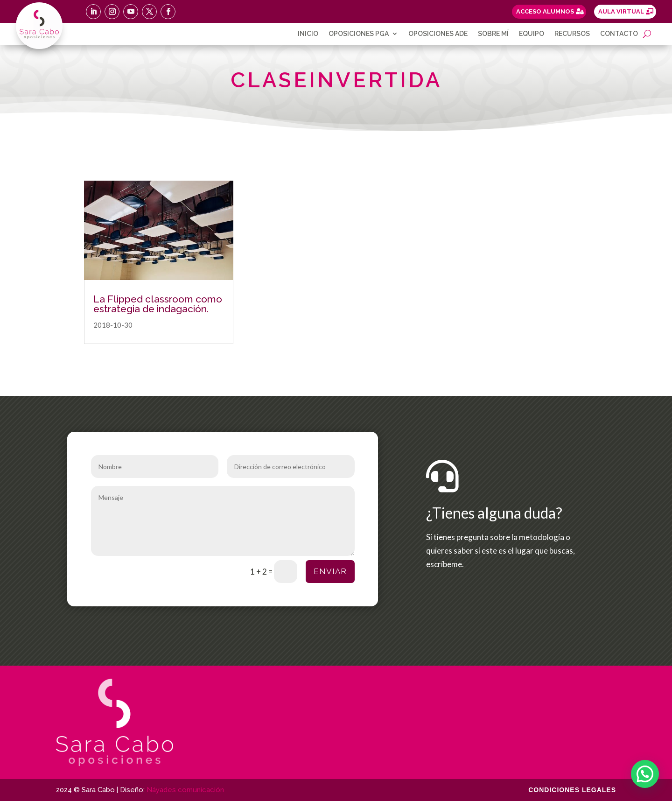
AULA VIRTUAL (621, 11)
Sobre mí (493, 34)
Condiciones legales (572, 790)
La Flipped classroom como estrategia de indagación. (158, 304)
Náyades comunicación (185, 790)
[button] (645, 774)
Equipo (532, 34)
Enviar (330, 571)
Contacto (619, 34)
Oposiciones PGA (359, 34)
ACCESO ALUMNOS (545, 11)
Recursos (572, 34)
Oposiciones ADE (438, 34)
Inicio (308, 34)
